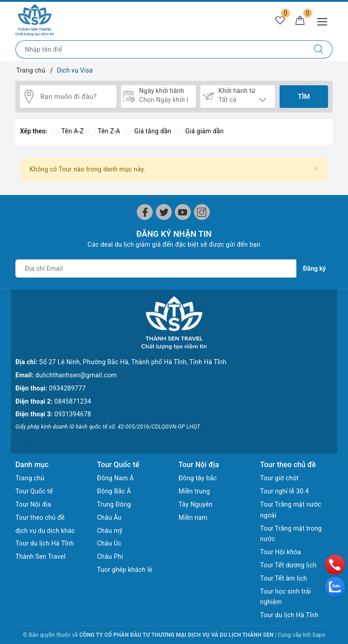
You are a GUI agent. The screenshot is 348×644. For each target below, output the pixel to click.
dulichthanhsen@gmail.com (76, 375)
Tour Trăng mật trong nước (291, 534)
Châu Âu (109, 517)
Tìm (304, 97)
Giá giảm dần (200, 131)
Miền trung (194, 491)
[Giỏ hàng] (300, 21)
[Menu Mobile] (325, 21)
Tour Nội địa (33, 504)
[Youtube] (183, 212)
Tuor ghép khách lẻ (125, 570)
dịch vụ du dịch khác (45, 531)
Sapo (319, 635)
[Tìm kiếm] (319, 49)
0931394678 (73, 414)
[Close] (316, 169)
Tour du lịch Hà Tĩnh (45, 543)
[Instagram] (202, 212)
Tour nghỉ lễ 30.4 (285, 491)
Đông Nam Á (115, 478)
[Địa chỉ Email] (156, 268)
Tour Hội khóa (280, 552)
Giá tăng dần (148, 131)
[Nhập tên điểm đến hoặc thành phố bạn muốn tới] (160, 49)
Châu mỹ (110, 531)
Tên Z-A (104, 131)
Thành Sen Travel (41, 556)
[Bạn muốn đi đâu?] (76, 97)
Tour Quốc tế (34, 491)
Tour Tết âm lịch (284, 578)
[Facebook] (145, 212)
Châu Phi (110, 556)
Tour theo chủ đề (40, 517)
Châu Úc (109, 543)
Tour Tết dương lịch (288, 565)
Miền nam (193, 517)
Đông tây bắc (198, 478)
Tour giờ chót (279, 478)
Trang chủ (30, 478)
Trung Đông (114, 504)
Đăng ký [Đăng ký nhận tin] (314, 268)
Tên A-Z (68, 131)
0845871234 (73, 401)
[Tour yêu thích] (280, 21)
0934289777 (67, 388)
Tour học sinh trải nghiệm (285, 597)
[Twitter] (164, 212)
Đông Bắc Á (114, 491)
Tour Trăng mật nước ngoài (291, 510)
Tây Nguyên (196, 504)
